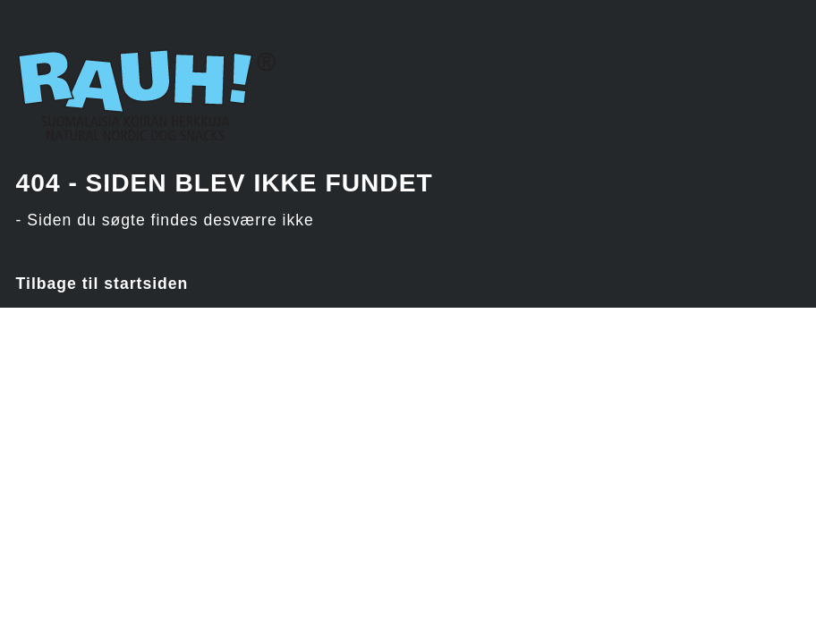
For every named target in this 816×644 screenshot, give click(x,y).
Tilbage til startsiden (102, 284)
